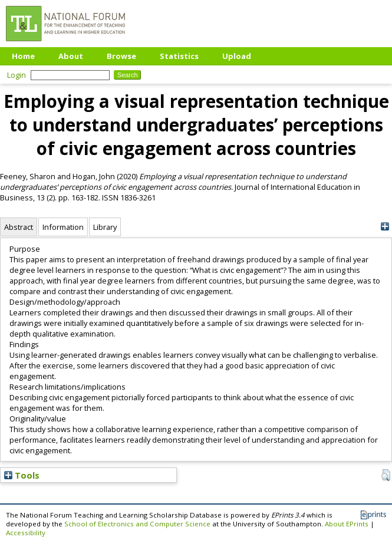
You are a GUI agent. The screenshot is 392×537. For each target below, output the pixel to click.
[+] (385, 227)
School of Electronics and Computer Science (137, 524)
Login (17, 75)
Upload (237, 56)
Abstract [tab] (19, 227)
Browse (121, 56)
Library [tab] (105, 227)
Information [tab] (63, 227)
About (71, 56)
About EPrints (347, 524)
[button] (386, 475)
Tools (22, 475)
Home (23, 56)
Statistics (179, 56)
